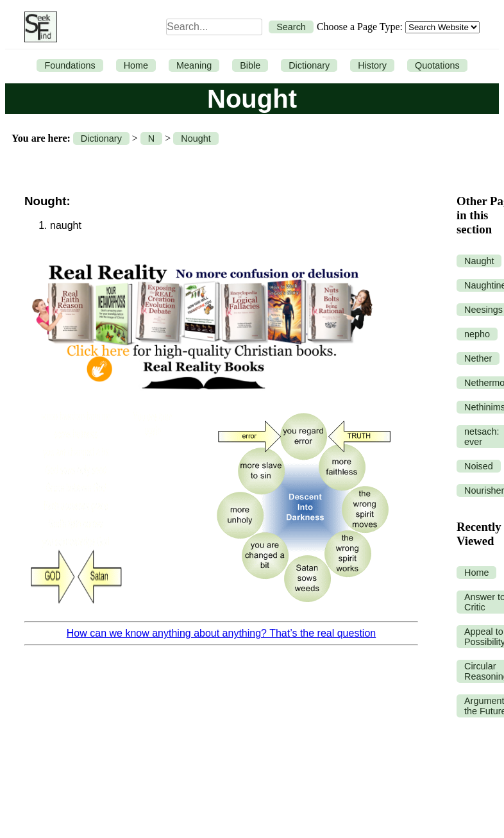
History (372, 65)
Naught (479, 261)
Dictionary (309, 65)
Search (291, 27)
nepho (477, 334)
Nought (196, 138)
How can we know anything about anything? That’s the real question (221, 633)
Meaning (194, 65)
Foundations (70, 65)
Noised (479, 466)
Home (136, 65)
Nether (478, 358)
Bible (250, 65)
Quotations (437, 65)
